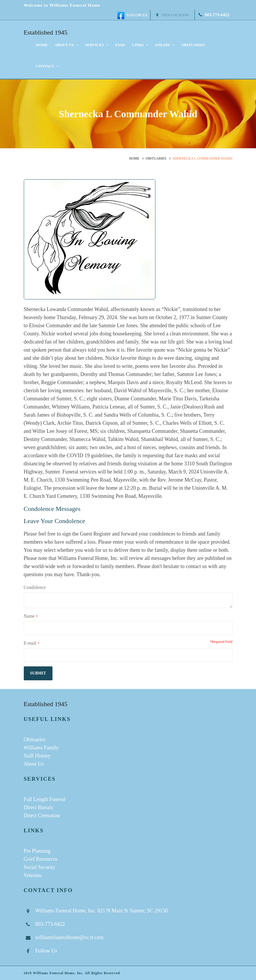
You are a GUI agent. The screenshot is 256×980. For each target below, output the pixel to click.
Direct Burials (38, 807)
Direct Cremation (42, 816)
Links (140, 45)
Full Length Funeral (45, 799)
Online (165, 45)
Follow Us (46, 951)
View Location (172, 15)
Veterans (33, 875)
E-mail (30, 643)
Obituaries (193, 45)
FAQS (120, 45)
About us (67, 45)
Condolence (35, 587)
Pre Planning (37, 851)
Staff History (37, 756)
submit (38, 673)
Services (97, 45)
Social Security (40, 867)
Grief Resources (41, 859)
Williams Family (41, 748)
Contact (47, 66)
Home (42, 45)
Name (29, 616)
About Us (34, 764)
